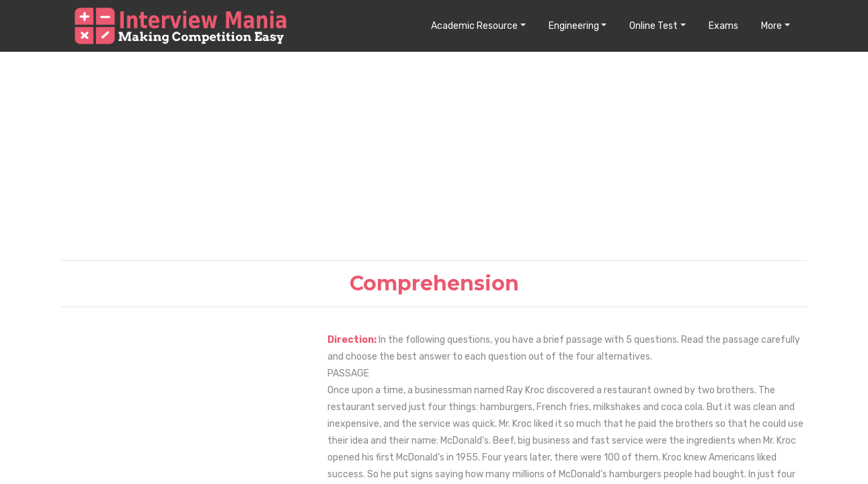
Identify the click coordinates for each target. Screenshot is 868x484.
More (772, 26)
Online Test (654, 26)
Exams (723, 26)
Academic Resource (474, 26)
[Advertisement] (434, 155)
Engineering (574, 26)
